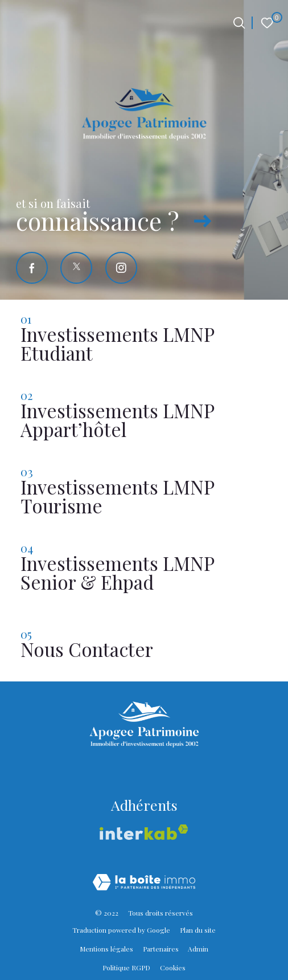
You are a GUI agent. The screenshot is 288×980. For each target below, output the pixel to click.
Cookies (173, 967)
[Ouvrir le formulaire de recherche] (239, 23)
